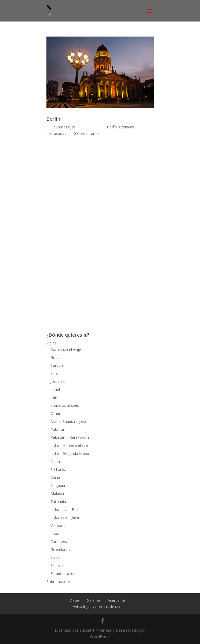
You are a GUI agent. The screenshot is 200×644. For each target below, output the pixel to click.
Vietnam (58, 525)
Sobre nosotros (60, 582)
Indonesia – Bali (64, 510)
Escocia (57, 565)
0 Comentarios (87, 133)
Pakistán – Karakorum (70, 437)
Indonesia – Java (65, 517)
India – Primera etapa (69, 445)
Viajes (52, 343)
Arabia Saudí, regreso (69, 421)
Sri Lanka (58, 469)
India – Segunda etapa (70, 453)
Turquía (57, 365)
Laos (55, 533)
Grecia (56, 357)
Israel (55, 389)
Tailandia (58, 501)
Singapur (58, 485)
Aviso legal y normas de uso (97, 607)
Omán (56, 413)
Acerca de (116, 600)
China (55, 477)
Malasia (57, 493)
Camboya (59, 542)
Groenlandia (61, 550)
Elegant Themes (95, 630)
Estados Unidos (64, 573)
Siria (54, 373)
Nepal (56, 461)
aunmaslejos (65, 127)
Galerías (94, 600)
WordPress (100, 637)
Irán (54, 397)
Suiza (55, 557)
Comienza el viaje (66, 349)
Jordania (58, 381)
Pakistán (58, 429)
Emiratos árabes (65, 405)
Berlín (53, 119)
